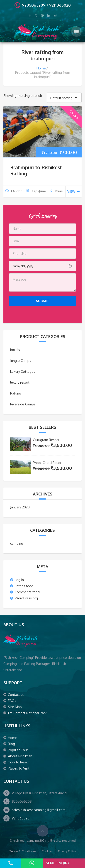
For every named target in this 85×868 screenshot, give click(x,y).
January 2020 (20, 507)
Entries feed (24, 586)
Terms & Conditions (23, 851)
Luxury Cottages (23, 371)
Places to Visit (19, 768)
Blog (11, 744)
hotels (15, 350)
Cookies (47, 851)
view (74, 191)
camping (17, 543)
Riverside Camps (23, 404)
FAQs (12, 701)
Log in (19, 580)
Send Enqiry (58, 863)
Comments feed (27, 592)
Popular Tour (18, 750)
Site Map (15, 707)
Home (41, 68)
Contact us (16, 695)
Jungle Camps (21, 361)
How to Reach (19, 762)
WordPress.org (26, 598)
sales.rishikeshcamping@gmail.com (39, 810)
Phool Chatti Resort (48, 463)
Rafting (16, 393)
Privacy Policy (67, 851)
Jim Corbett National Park (27, 713)
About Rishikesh (20, 756)
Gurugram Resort (46, 440)
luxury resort (20, 382)
